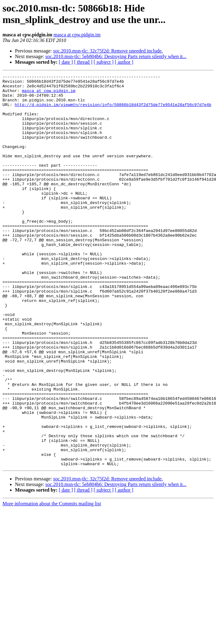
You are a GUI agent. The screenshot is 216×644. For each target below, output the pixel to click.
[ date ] (66, 62)
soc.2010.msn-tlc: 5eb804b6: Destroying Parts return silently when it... (116, 56)
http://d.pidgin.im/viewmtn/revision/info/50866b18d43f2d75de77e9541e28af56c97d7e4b (113, 111)
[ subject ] (104, 62)
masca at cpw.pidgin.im (77, 35)
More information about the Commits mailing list (52, 582)
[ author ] (124, 62)
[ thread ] (83, 62)
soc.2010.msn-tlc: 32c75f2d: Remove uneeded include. (108, 51)
